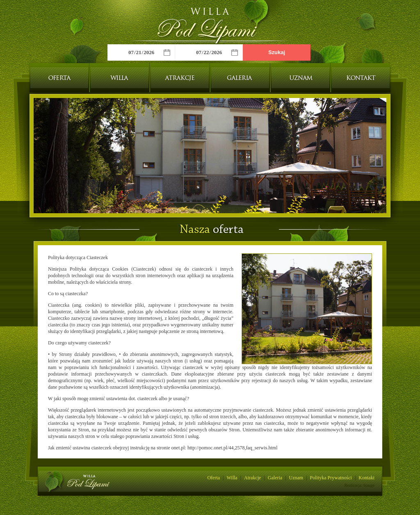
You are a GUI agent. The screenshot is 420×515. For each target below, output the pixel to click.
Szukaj (277, 52)
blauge (369, 485)
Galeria (240, 78)
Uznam (300, 78)
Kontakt (361, 78)
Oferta (59, 78)
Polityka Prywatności (331, 478)
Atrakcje (180, 78)
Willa (120, 78)
